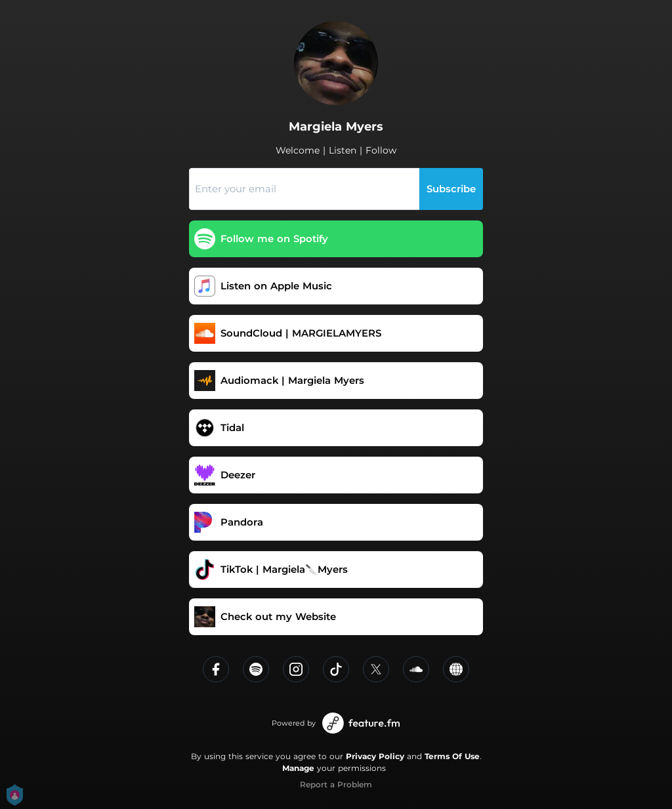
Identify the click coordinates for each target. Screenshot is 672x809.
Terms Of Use (452, 756)
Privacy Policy (375, 756)
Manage (298, 768)
